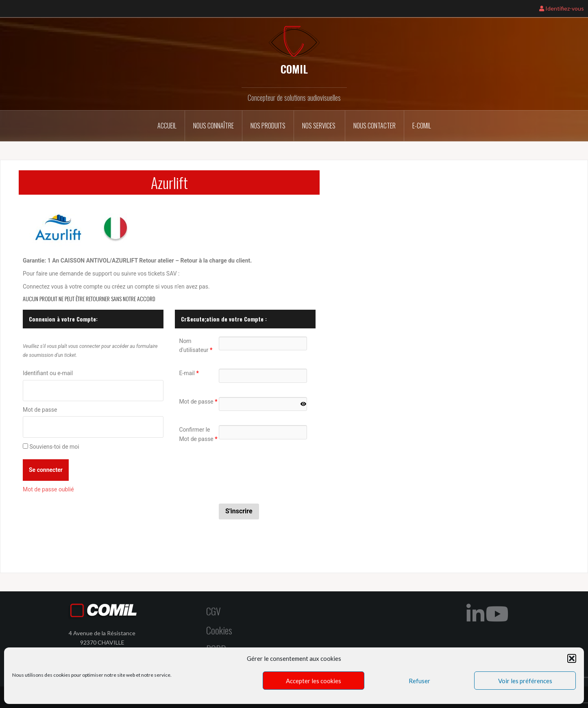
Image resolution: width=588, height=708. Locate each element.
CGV (213, 611)
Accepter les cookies (314, 681)
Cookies (219, 630)
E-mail (189, 373)
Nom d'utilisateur (196, 345)
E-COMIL (422, 126)
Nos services (319, 126)
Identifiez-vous (562, 8)
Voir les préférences (525, 681)
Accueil (167, 126)
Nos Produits (268, 126)
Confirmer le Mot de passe (198, 434)
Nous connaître (213, 126)
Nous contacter (375, 126)
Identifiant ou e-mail (48, 373)
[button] (572, 658)
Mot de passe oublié (48, 489)
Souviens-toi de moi (54, 447)
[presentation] (281, 473)
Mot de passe (40, 410)
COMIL (294, 69)
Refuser (419, 681)
